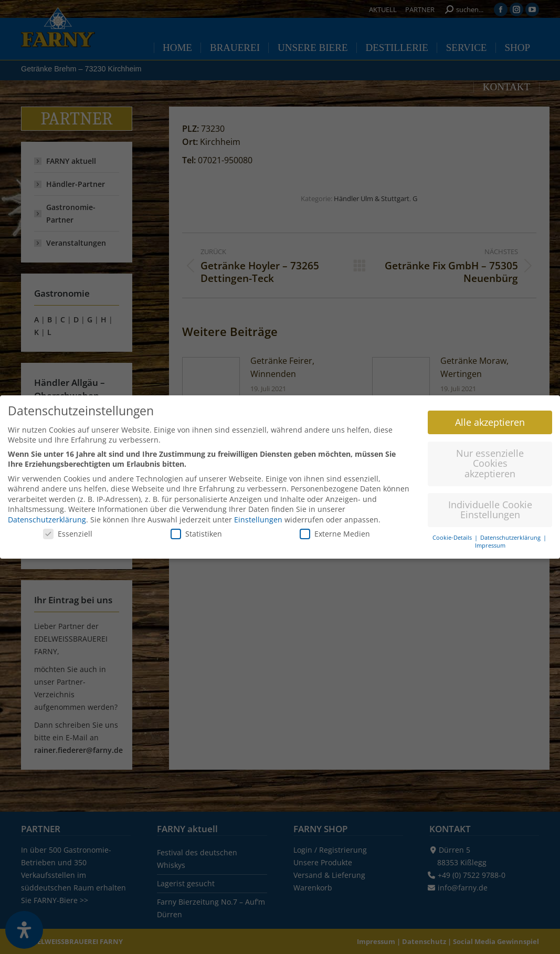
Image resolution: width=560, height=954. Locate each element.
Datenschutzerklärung (47, 515)
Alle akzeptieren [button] (490, 418)
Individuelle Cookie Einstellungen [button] (490, 506)
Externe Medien (335, 530)
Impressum (490, 541)
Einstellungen (258, 515)
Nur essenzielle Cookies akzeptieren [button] (490, 459)
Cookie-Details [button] (453, 534)
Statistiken (196, 530)
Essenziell (68, 530)
